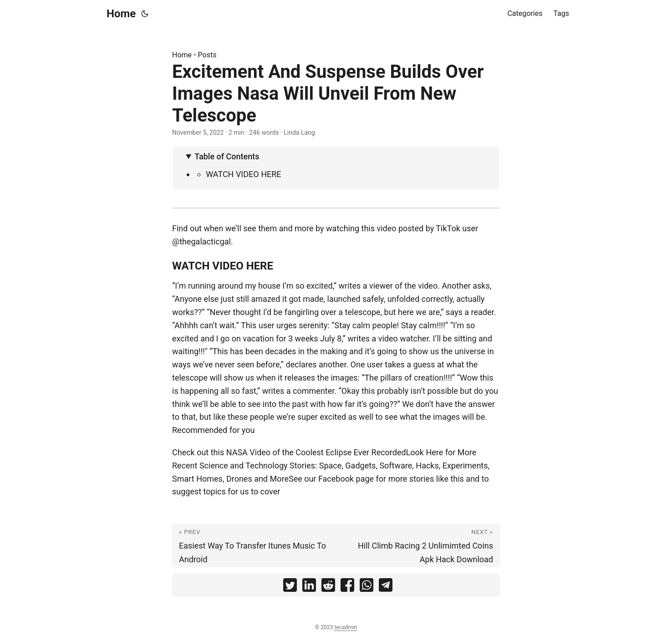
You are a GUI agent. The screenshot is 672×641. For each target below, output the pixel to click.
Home (121, 14)
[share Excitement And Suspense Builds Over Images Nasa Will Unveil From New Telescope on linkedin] (309, 587)
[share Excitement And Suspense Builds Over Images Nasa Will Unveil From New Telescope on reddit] (328, 587)
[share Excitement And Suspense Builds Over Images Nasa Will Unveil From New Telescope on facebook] (347, 587)
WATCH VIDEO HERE (243, 174)
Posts (207, 55)
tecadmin (346, 627)
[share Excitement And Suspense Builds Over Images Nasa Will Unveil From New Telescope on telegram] (386, 587)
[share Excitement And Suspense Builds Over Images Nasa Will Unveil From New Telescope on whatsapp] (367, 587)
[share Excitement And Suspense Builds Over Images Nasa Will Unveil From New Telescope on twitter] (290, 587)
